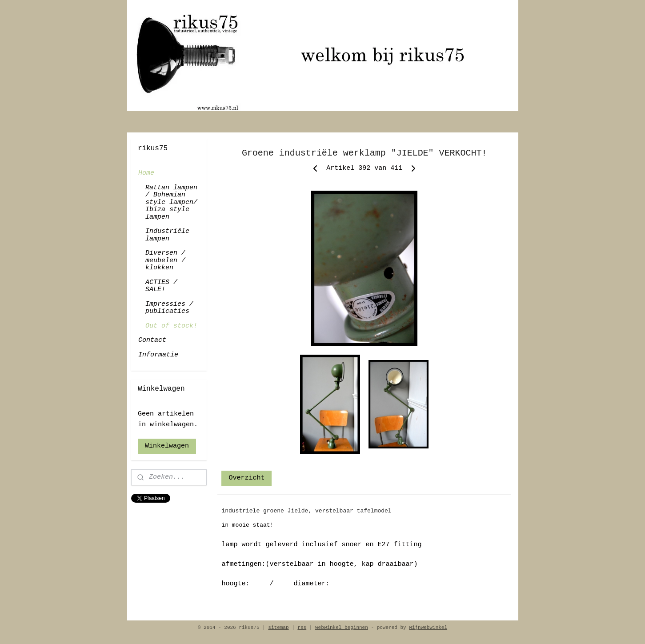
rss (302, 628)
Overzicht (246, 478)
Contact (152, 340)
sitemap (278, 628)
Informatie (158, 355)
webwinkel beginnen (342, 628)
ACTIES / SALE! (161, 286)
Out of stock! (171, 326)
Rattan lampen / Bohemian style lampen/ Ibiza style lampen (171, 202)
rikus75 (146, 516)
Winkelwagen (167, 446)
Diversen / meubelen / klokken (165, 260)
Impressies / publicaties (169, 308)
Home (146, 173)
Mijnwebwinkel (428, 628)
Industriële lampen (167, 235)
